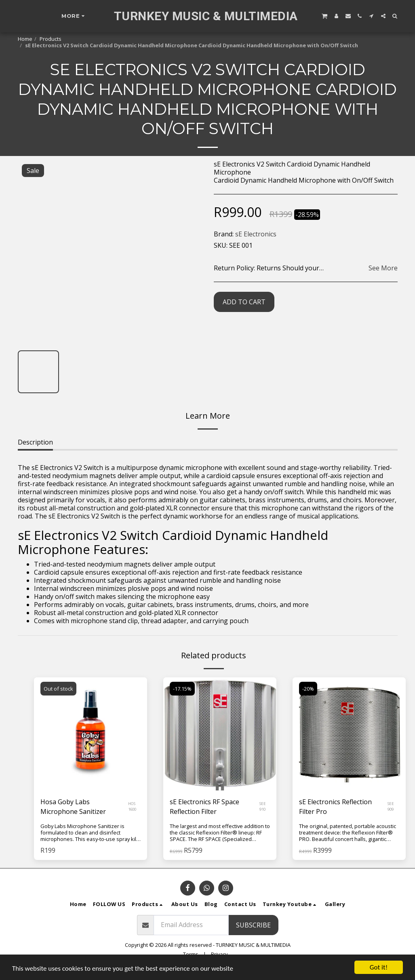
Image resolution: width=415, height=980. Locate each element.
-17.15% (182, 689)
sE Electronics (256, 234)
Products (51, 39)
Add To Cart (244, 302)
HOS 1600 (132, 806)
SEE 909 (391, 806)
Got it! (379, 967)
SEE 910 (263, 806)
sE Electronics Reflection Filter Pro (335, 807)
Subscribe (253, 925)
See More (383, 268)
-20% (308, 689)
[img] (91, 734)
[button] (324, 16)
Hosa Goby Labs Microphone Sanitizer (73, 807)
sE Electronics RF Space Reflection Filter (204, 807)
